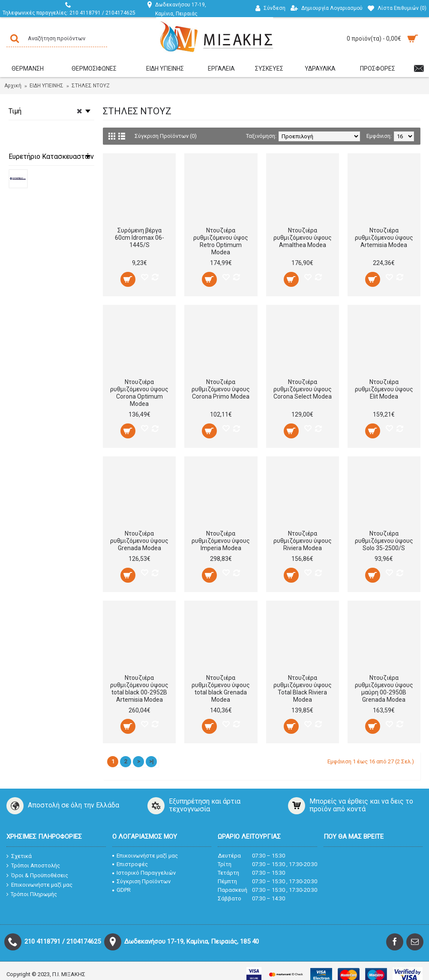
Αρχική (13, 86)
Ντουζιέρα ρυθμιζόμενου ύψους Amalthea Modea (303, 238)
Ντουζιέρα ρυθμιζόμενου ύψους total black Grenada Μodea (221, 689)
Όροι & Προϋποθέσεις (37, 875)
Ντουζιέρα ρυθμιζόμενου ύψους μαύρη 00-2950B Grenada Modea (384, 689)
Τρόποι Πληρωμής (32, 894)
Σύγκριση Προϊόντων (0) (166, 136)
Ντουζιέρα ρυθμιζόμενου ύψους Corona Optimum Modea (139, 393)
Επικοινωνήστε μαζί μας (39, 885)
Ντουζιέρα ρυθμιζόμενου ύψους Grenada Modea (139, 541)
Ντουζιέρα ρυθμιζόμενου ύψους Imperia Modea (221, 541)
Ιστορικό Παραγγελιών (144, 873)
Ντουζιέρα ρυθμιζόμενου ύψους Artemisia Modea (384, 238)
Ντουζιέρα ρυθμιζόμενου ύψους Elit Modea (384, 389)
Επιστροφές (130, 864)
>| (151, 761)
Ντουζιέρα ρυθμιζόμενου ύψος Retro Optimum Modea (221, 241)
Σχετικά (19, 856)
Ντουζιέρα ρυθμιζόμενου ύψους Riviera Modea (303, 541)
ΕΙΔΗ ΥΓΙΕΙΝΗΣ (46, 86)
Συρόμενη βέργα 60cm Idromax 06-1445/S (139, 238)
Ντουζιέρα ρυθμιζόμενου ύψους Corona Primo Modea (221, 389)
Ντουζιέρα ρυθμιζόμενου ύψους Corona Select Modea (303, 389)
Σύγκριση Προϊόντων (141, 881)
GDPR (121, 890)
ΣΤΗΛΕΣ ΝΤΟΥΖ (91, 86)
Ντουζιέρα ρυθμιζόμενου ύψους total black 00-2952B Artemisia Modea (139, 689)
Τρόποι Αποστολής (33, 866)
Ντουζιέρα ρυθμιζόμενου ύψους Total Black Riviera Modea (303, 689)
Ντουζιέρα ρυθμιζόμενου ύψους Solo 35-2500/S (384, 541)
